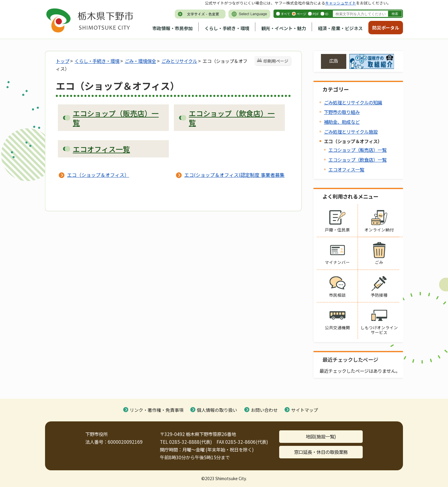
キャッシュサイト (341, 3)
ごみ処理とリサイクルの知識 (353, 102)
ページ (301, 14)
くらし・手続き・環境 (227, 28)
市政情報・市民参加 (173, 28)
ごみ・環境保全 (140, 61)
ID (327, 14)
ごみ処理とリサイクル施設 (351, 132)
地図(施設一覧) (321, 436)
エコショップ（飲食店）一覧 (357, 160)
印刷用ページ (276, 61)
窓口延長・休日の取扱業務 (321, 452)
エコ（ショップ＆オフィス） (98, 175)
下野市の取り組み (342, 112)
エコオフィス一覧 (346, 169)
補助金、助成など (342, 122)
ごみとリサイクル (179, 61)
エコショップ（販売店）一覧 (357, 150)
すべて (285, 14)
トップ (62, 61)
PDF (316, 14)
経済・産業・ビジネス (340, 28)
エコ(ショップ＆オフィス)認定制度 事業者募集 (234, 175)
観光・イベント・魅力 (284, 28)
